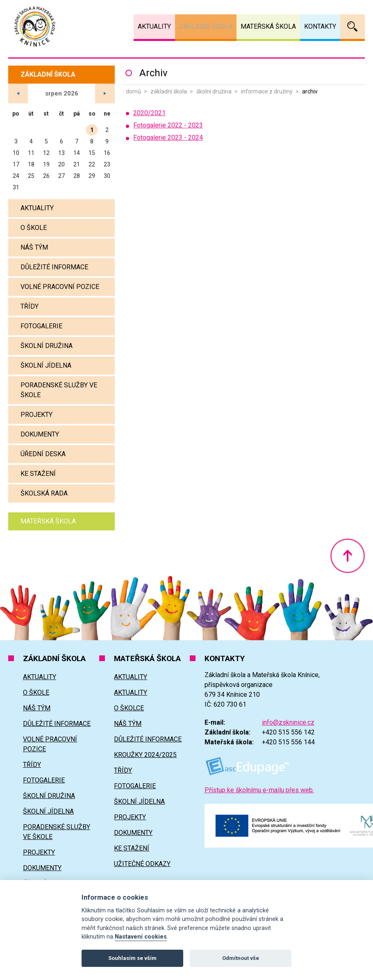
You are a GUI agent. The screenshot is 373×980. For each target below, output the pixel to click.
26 (46, 176)
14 (77, 153)
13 (61, 153)
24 (16, 176)
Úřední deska (43, 454)
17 (16, 164)
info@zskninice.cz (288, 722)
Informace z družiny (267, 91)
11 (31, 153)
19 (46, 164)
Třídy (30, 306)
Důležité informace (54, 267)
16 (107, 153)
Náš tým (34, 247)
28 (77, 176)
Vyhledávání (353, 27)
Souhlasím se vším (132, 958)
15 (92, 153)
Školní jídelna (46, 365)
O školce (129, 708)
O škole (34, 228)
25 (31, 176)
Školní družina (214, 91)
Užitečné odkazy (142, 864)
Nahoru (348, 556)
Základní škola (169, 91)
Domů (133, 91)
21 (77, 164)
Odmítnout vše (241, 958)
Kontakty (320, 26)
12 (46, 153)
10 (16, 153)
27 (61, 176)
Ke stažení (38, 474)
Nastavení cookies (141, 937)
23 (107, 164)
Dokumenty (40, 434)
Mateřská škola (48, 521)
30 (107, 176)
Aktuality (37, 208)
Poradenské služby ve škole (59, 390)
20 (61, 164)
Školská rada (44, 493)
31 (16, 187)
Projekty (36, 415)
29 (92, 176)
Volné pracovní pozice (60, 287)
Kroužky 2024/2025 (145, 755)
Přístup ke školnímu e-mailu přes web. (259, 790)
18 (31, 164)
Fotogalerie (41, 326)
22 (92, 164)
